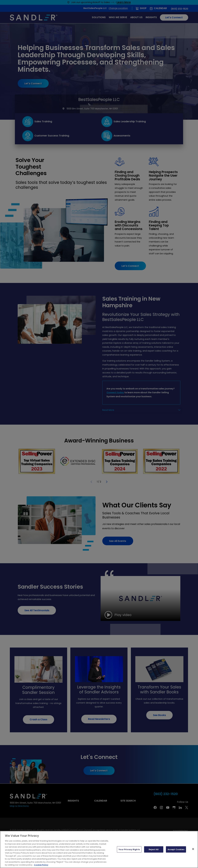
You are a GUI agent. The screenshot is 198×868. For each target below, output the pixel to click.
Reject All (154, 849)
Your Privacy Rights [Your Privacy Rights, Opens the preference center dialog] (129, 849)
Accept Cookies (176, 849)
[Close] (193, 849)
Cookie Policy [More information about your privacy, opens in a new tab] (41, 865)
